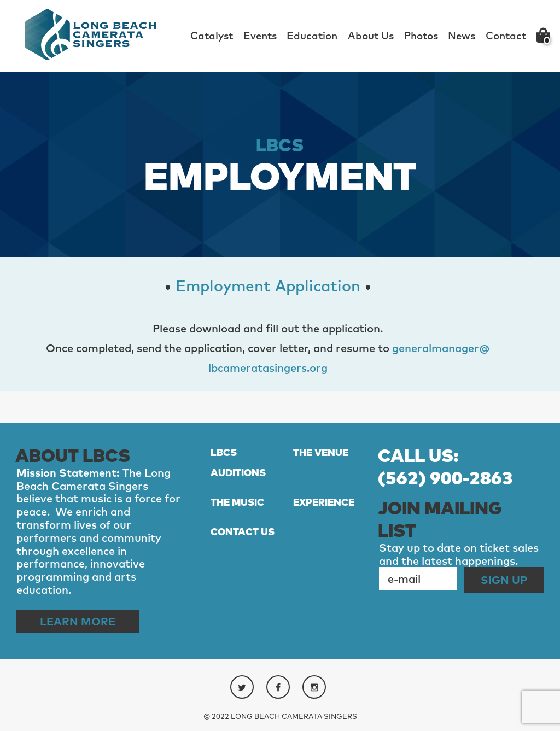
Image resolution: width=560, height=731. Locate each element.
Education (312, 36)
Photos (421, 36)
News (462, 36)
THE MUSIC (237, 502)
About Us (371, 36)
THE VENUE (321, 452)
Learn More (78, 621)
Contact (506, 36)
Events (260, 36)
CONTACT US (243, 532)
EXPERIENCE (324, 502)
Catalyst (212, 36)
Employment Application (268, 286)
